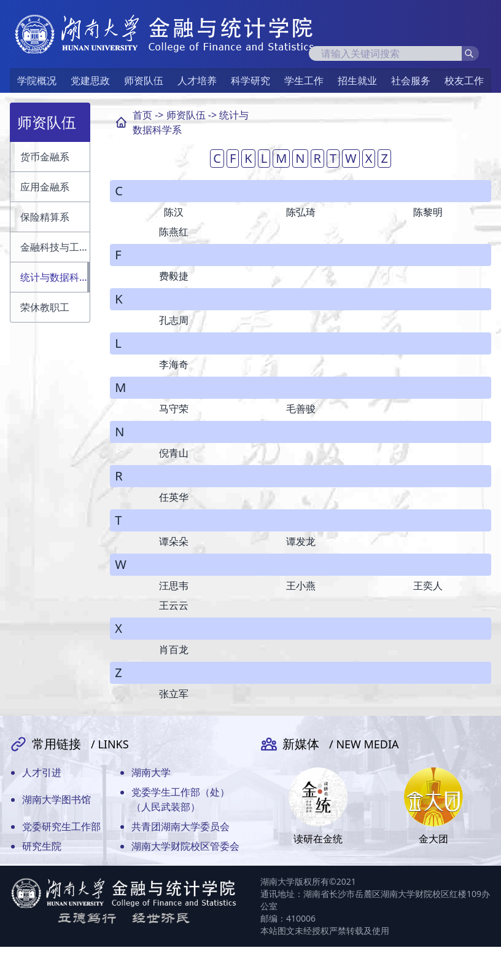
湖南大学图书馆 (56, 799)
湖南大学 (151, 772)
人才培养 (197, 80)
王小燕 (301, 586)
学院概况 (37, 80)
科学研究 (251, 80)
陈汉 (174, 212)
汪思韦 (174, 586)
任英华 (174, 497)
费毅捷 (174, 276)
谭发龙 (301, 541)
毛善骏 (301, 409)
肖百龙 (174, 649)
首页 (142, 115)
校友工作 (464, 80)
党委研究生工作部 (61, 826)
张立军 (174, 694)
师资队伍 (144, 80)
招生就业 (357, 80)
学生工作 (304, 80)
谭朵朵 (174, 541)
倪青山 (174, 453)
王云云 (174, 605)
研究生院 (42, 846)
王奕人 (428, 586)
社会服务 (411, 80)
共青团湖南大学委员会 (181, 826)
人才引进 (42, 772)
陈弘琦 (301, 212)
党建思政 (90, 80)
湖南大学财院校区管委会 (185, 846)
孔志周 (174, 320)
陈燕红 (174, 232)
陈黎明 (428, 212)
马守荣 (174, 409)
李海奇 (174, 364)
